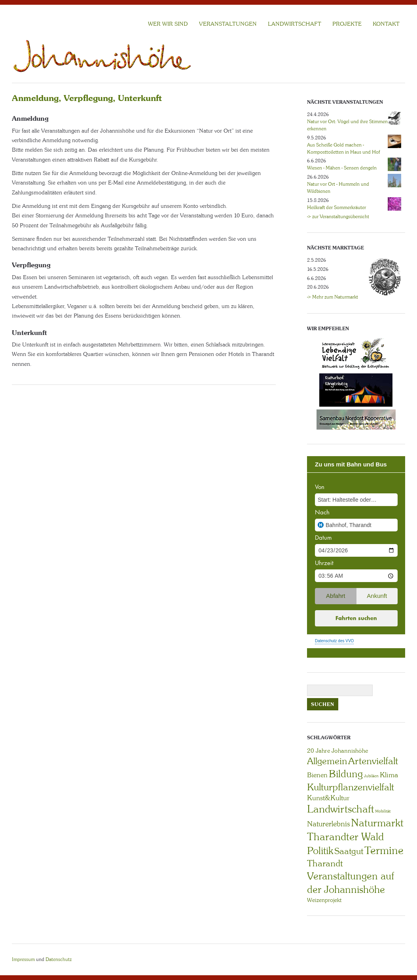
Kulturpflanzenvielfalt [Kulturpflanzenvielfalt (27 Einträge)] (351, 787)
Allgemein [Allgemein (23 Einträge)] (327, 761)
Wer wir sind (168, 24)
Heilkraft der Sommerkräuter (336, 207)
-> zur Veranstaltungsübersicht (338, 217)
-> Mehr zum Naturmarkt (333, 297)
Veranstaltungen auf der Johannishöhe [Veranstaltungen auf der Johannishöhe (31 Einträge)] (351, 883)
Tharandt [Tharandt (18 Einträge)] (325, 863)
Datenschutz (59, 959)
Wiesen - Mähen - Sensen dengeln (342, 168)
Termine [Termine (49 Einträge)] (384, 851)
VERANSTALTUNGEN (228, 24)
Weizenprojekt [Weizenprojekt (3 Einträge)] (324, 900)
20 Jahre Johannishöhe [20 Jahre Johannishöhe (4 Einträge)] (337, 751)
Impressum (23, 959)
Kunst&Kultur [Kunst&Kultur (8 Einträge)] (328, 798)
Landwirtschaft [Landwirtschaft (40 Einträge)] (340, 809)
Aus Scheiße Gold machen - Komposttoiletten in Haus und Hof (343, 148)
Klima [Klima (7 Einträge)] (389, 775)
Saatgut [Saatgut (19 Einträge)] (349, 851)
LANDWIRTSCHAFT (295, 24)
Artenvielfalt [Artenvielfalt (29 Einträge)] (373, 761)
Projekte (347, 24)
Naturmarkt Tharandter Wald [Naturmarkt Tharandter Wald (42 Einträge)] (355, 830)
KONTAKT (386, 24)
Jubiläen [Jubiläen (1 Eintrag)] (371, 776)
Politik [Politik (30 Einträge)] (320, 851)
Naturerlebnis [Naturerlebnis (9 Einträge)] (328, 824)
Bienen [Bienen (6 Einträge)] (317, 775)
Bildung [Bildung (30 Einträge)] (346, 774)
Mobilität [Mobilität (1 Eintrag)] (383, 811)
